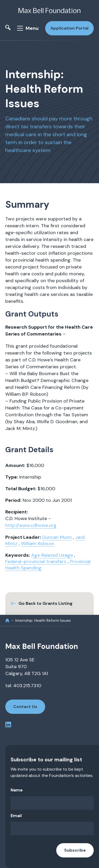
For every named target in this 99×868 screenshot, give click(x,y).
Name (17, 790)
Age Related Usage (52, 555)
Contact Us (25, 707)
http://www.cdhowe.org (31, 525)
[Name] (52, 803)
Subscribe (75, 850)
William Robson (37, 544)
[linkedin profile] (8, 726)
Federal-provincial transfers (36, 562)
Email (16, 816)
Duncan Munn (57, 537)
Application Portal (69, 28)
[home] (7, 621)
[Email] (52, 829)
